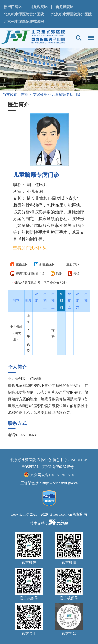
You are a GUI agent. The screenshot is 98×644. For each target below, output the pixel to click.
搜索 (79, 38)
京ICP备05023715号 (58, 467)
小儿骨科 (35, 192)
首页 (25, 95)
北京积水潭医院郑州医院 (72, 14)
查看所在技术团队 (30, 248)
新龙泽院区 (65, 7)
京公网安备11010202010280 (52, 475)
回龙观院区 (39, 7)
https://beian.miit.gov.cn (60, 483)
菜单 (90, 35)
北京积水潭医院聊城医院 (24, 22)
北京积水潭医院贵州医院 (24, 14)
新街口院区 (13, 7)
